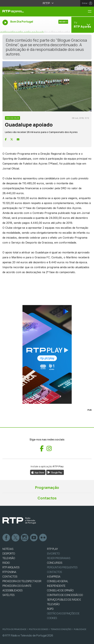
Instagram (25, 538)
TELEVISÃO (9, 558)
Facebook (6, 538)
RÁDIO (6, 563)
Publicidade (80, 629)
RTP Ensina (9, 572)
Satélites (8, 595)
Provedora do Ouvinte (17, 586)
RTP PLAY (52, 549)
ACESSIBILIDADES (12, 590)
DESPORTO (9, 554)
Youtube (34, 538)
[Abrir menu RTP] (47, 3)
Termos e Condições (61, 629)
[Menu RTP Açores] (91, 12)
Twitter (16, 538)
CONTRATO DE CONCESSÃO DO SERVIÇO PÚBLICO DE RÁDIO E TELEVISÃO (65, 600)
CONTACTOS (10, 577)
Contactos (47, 498)
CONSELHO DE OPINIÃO (60, 590)
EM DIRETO (53, 554)
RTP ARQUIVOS (11, 567)
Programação (47, 488)
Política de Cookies (39, 629)
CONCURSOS (55, 563)
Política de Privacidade (14, 629)
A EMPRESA (54, 577)
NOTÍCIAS (8, 549)
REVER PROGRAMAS (59, 558)
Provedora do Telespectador (22, 581)
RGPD (50, 609)
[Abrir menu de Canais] (82, 25)
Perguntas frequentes (62, 567)
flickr (43, 538)
